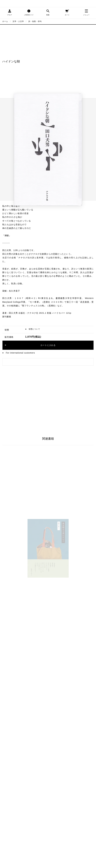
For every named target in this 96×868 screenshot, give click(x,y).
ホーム (5, 21)
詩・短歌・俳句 (35, 21)
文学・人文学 (18, 21)
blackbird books (13, 4)
